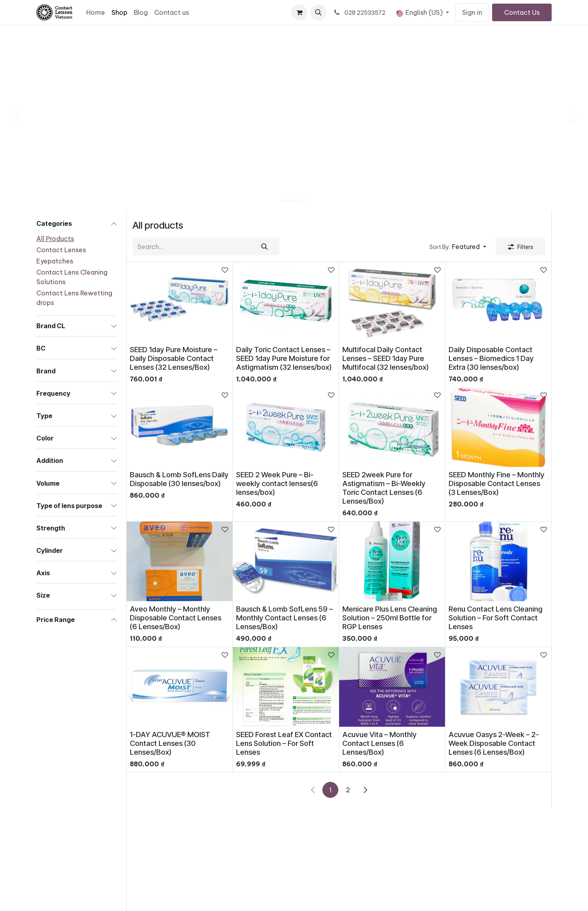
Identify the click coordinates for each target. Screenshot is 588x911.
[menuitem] (96, 12)
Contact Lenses (61, 250)
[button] (318, 12)
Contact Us (522, 12)
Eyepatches (55, 261)
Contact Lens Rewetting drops (74, 298)
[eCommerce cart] (299, 12)
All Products (55, 239)
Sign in (472, 12)
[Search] (264, 247)
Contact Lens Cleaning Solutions (72, 277)
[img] (24, 118)
